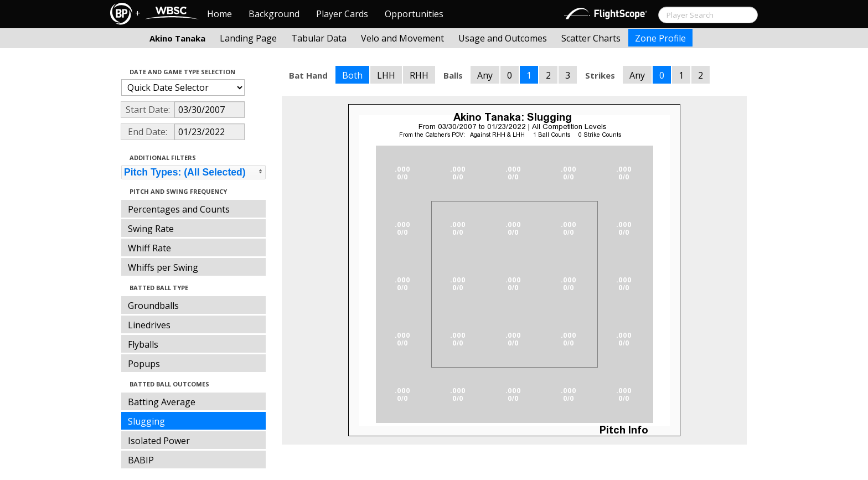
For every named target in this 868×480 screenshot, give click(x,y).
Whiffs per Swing (163, 267)
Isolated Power (159, 441)
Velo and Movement (402, 38)
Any (485, 75)
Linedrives (149, 325)
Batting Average (162, 402)
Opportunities (414, 14)
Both (352, 75)
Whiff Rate (149, 248)
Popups (144, 364)
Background (274, 14)
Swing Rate (151, 229)
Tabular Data (319, 38)
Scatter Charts (591, 38)
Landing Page (248, 38)
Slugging (146, 421)
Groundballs (153, 306)
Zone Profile (660, 38)
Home (219, 14)
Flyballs (143, 344)
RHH (419, 75)
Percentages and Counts (179, 209)
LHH (386, 75)
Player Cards (342, 14)
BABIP (141, 460)
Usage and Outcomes (503, 38)
